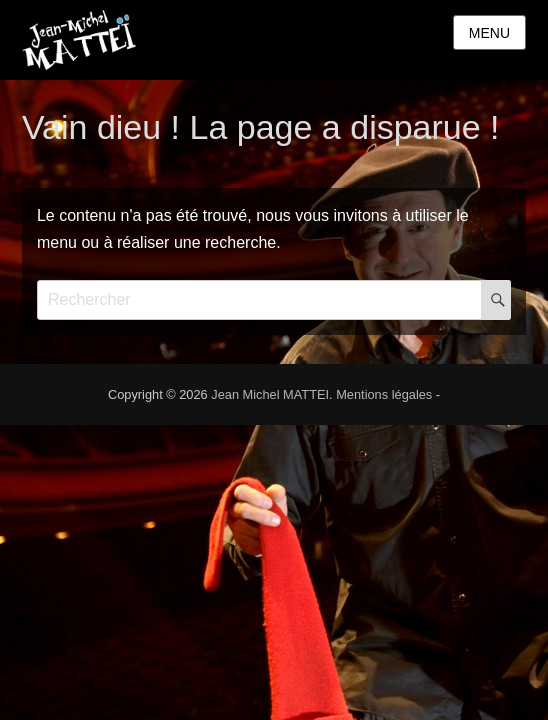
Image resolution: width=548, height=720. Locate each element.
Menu (489, 33)
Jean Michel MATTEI (270, 394)
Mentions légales (384, 394)
